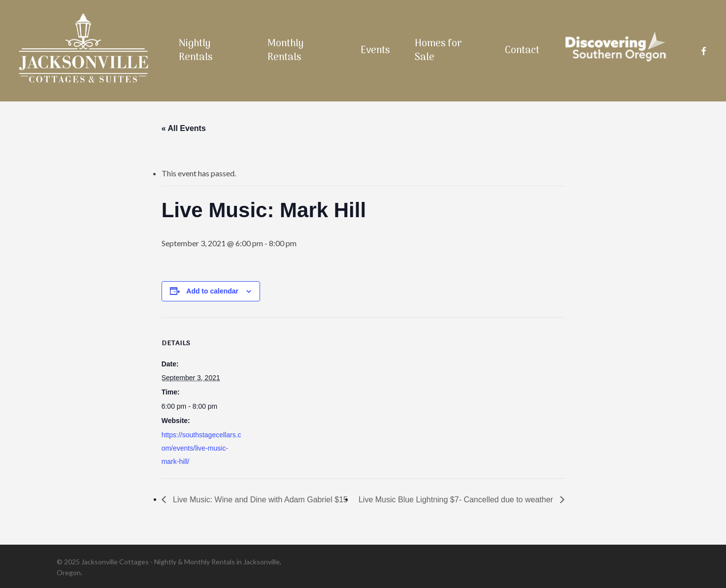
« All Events (184, 128)
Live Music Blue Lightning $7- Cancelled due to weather (457, 500)
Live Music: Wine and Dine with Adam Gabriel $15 (259, 500)
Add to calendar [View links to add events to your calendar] (212, 291)
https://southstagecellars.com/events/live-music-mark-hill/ (201, 448)
